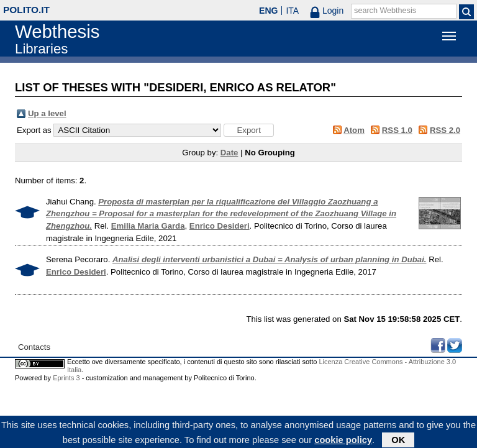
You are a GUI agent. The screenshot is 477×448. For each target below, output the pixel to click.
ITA (292, 11)
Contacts (34, 347)
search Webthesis (385, 11)
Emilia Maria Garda (148, 226)
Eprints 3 (66, 378)
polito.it (26, 10)
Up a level (47, 113)
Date (229, 153)
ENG (268, 11)
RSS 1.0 (397, 130)
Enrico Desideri (220, 226)
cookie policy (343, 441)
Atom (354, 130)
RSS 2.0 (445, 130)
